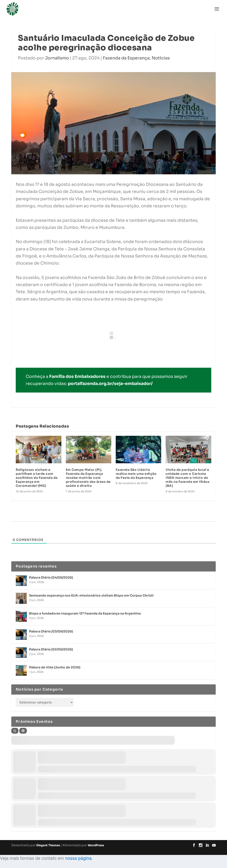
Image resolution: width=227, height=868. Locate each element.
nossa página (78, 858)
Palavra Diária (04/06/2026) (51, 577)
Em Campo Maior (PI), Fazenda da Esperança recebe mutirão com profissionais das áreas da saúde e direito (88, 478)
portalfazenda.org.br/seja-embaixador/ (110, 384)
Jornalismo (57, 58)
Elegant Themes (48, 845)
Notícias (161, 58)
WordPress (96, 845)
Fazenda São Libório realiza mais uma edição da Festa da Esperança (136, 474)
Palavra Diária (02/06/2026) (51, 649)
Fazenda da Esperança (126, 58)
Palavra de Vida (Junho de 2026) (55, 667)
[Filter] (23, 731)
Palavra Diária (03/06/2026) (51, 631)
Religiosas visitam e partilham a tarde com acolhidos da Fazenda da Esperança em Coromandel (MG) (37, 478)
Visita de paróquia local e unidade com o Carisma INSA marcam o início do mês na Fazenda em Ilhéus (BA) (188, 478)
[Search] (15, 731)
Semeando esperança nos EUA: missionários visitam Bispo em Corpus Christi (91, 595)
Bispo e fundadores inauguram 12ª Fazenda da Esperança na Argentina (85, 613)
